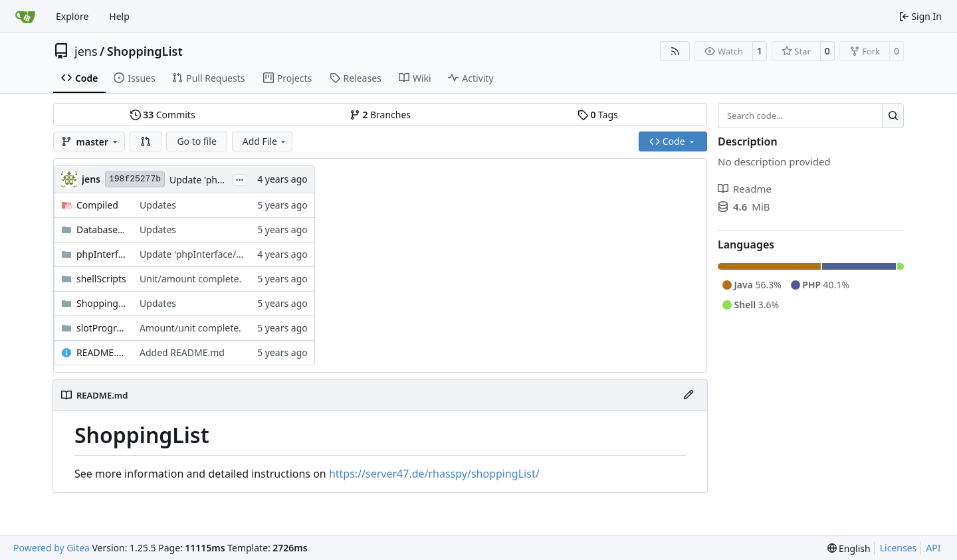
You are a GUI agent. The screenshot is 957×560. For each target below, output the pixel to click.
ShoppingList (145, 51)
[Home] (25, 17)
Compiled (97, 205)
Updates (158, 205)
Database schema (101, 230)
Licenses (899, 548)
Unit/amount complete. (190, 279)
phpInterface (101, 254)
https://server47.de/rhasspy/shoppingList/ (434, 474)
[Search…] (893, 116)
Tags (598, 115)
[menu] (849, 548)
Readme (745, 189)
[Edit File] (689, 395)
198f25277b (135, 179)
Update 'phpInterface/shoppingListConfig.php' (241, 254)
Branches (380, 115)
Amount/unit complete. (190, 328)
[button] (146, 141)
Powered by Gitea (52, 548)
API (933, 548)
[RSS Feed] (675, 51)
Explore (72, 16)
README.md (101, 352)
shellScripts (101, 279)
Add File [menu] (265, 141)
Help (119, 16)
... (240, 179)
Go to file (196, 141)
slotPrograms (101, 328)
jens (86, 51)
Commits (163, 115)
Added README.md (182, 352)
